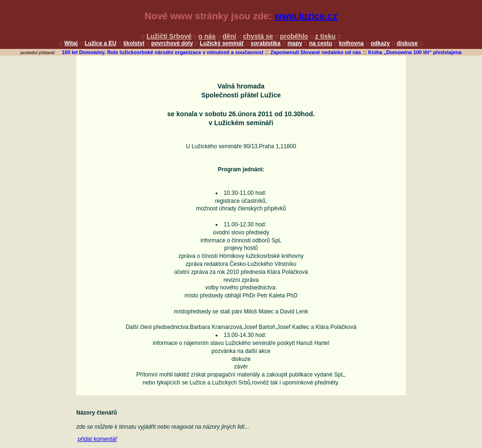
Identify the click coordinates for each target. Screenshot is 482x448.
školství (134, 43)
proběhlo (294, 36)
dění (229, 36)
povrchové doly (172, 43)
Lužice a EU (100, 43)
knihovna (351, 43)
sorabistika (266, 43)
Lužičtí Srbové (169, 36)
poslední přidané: (38, 52)
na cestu (321, 43)
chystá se (258, 36)
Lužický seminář (222, 43)
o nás (207, 36)
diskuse (407, 43)
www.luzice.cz (306, 16)
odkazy (380, 43)
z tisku (325, 36)
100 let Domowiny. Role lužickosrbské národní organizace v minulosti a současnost (162, 52)
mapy (295, 43)
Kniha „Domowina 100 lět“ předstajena (415, 52)
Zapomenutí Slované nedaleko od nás (316, 52)
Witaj (71, 43)
